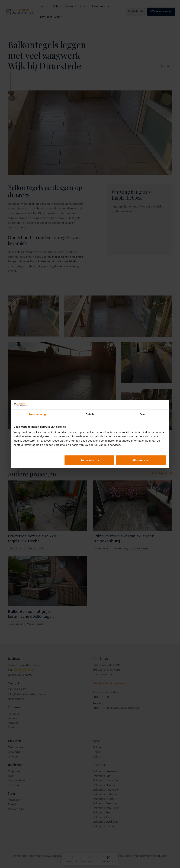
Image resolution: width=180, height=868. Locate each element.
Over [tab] (143, 414)
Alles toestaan (141, 460)
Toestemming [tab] (37, 414)
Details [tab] (90, 414)
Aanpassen (90, 460)
